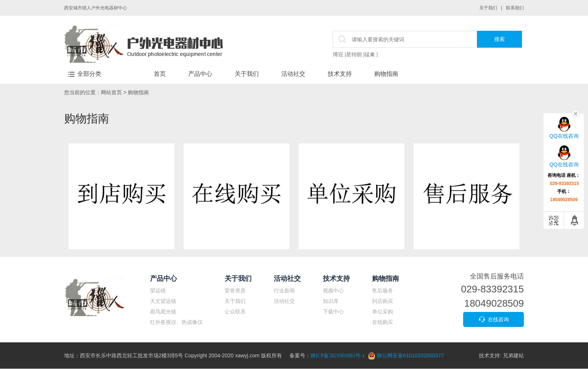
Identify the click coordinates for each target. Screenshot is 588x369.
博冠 (338, 54)
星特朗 (354, 54)
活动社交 (293, 74)
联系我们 (515, 8)
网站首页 (111, 92)
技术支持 (340, 74)
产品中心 (200, 74)
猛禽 (370, 54)
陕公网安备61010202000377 (406, 355)
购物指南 (386, 74)
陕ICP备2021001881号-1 (338, 356)
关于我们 (488, 8)
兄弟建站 (513, 355)
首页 (160, 74)
